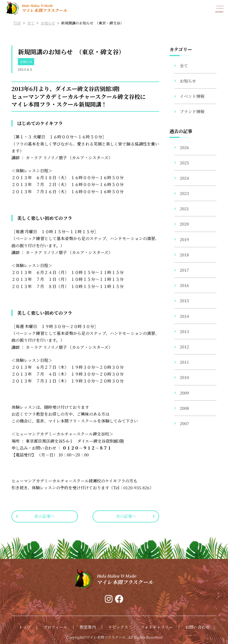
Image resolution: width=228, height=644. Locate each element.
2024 (184, 178)
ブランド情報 (192, 111)
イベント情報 (192, 96)
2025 (184, 163)
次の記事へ (126, 516)
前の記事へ (45, 516)
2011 (184, 362)
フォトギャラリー (157, 627)
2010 (184, 377)
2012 (184, 347)
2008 (184, 408)
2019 (184, 239)
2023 (184, 193)
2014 (184, 316)
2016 (184, 285)
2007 (184, 423)
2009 (184, 393)
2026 (184, 147)
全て (184, 66)
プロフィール (55, 627)
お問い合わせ (197, 627)
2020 (184, 224)
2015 (184, 301)
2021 (184, 209)
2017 (184, 270)
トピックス (118, 627)
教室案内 (88, 627)
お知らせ (26, 62)
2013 (184, 331)
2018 (184, 255)
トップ (25, 627)
